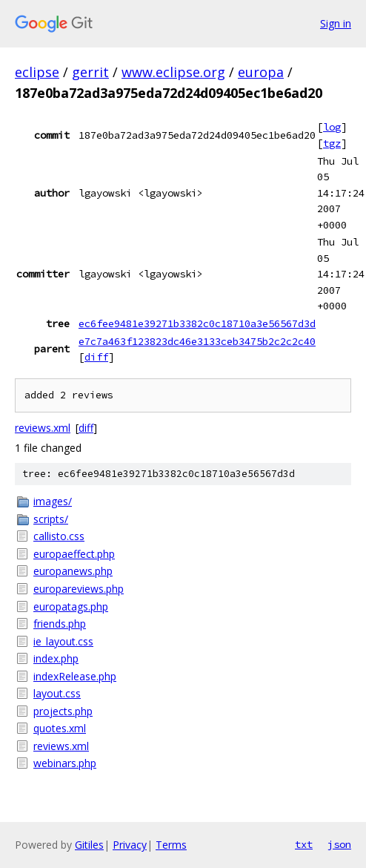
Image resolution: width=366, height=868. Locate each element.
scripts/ (51, 519)
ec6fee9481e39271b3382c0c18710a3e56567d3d (197, 323)
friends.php (60, 624)
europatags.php (71, 606)
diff (96, 357)
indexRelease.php (75, 676)
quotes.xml (60, 728)
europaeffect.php (74, 554)
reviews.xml (43, 428)
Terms (171, 845)
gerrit (90, 72)
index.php (56, 658)
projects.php (63, 711)
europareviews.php (79, 589)
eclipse (37, 72)
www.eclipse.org (173, 72)
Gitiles (89, 845)
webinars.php (65, 763)
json (339, 844)
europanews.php (73, 571)
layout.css (57, 693)
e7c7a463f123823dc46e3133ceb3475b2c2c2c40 (197, 341)
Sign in (336, 23)
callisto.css (59, 536)
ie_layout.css (63, 641)
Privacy (130, 845)
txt (304, 844)
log (332, 127)
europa (261, 72)
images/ (53, 501)
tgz (332, 143)
